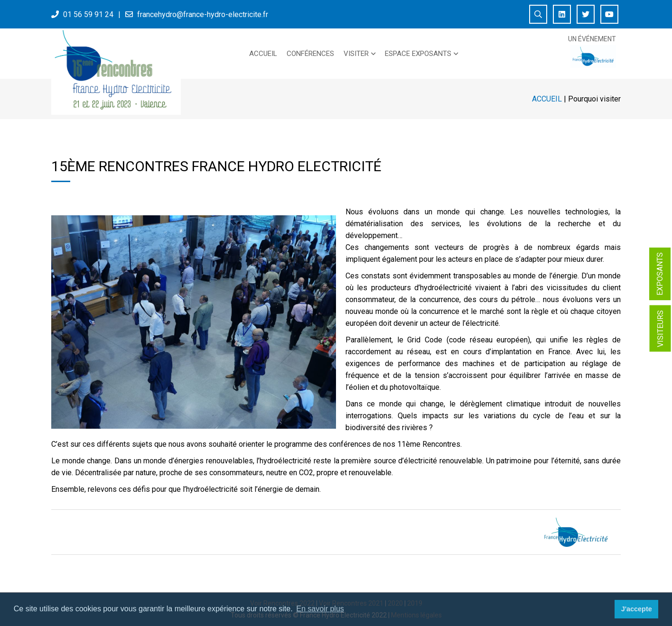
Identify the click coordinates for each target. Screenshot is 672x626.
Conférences (310, 54)
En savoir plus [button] (320, 609)
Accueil (263, 54)
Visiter (356, 54)
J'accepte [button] (637, 609)
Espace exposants (418, 54)
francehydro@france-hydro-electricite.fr (203, 14)
